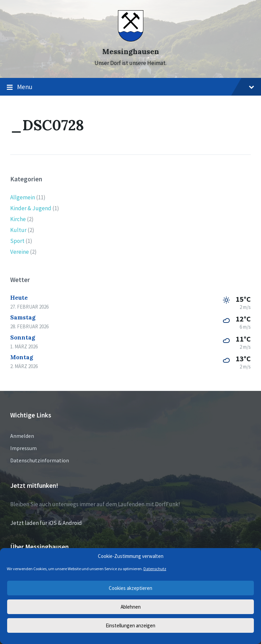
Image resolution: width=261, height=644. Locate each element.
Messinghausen (131, 52)
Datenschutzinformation (40, 460)
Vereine (20, 252)
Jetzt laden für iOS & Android (46, 523)
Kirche (18, 219)
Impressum (23, 448)
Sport (17, 241)
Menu (130, 87)
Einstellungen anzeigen (130, 625)
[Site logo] (131, 39)
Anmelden (22, 436)
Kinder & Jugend (31, 208)
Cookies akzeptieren (130, 588)
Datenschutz (155, 569)
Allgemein (23, 197)
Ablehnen (131, 607)
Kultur (18, 230)
